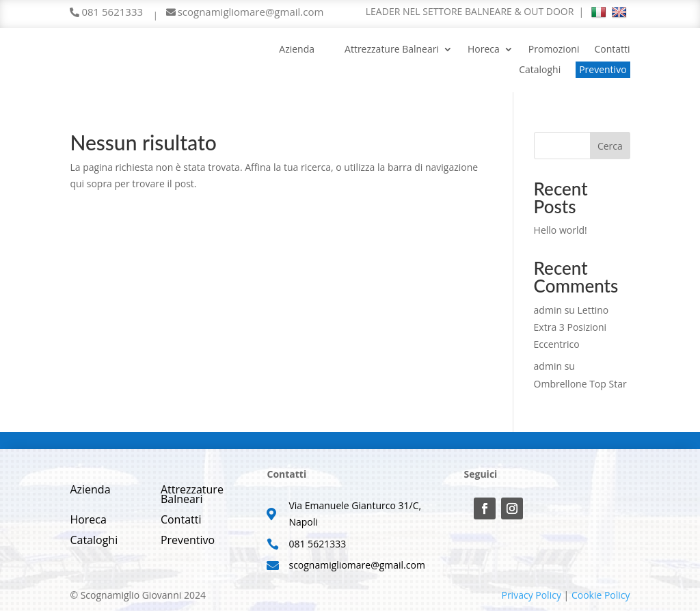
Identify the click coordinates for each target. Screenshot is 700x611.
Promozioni (554, 50)
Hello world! (561, 230)
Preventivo (603, 69)
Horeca (484, 50)
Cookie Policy (601, 595)
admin (548, 310)
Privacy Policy (531, 595)
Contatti (612, 50)
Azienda (297, 50)
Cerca (610, 146)
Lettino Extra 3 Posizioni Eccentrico (571, 327)
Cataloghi (540, 70)
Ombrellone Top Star (580, 384)
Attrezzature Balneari (392, 50)
